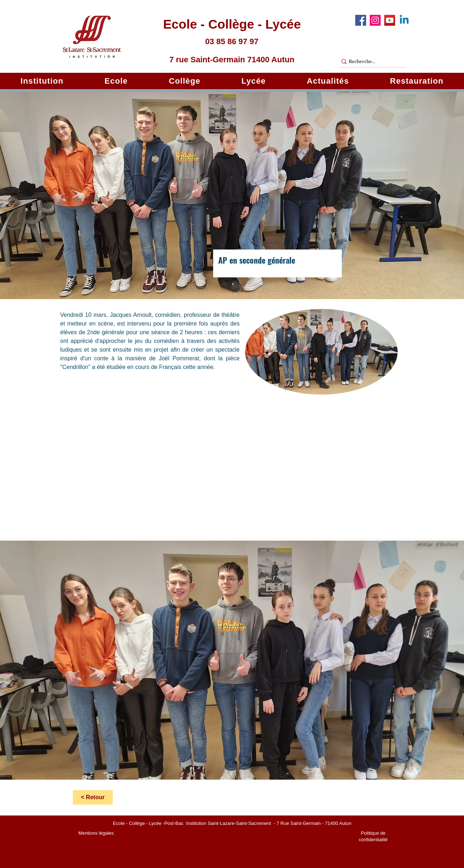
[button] (42, 81)
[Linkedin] (404, 20)
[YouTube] (390, 20)
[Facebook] (361, 20)
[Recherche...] (370, 62)
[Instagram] (375, 20)
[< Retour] (93, 797)
